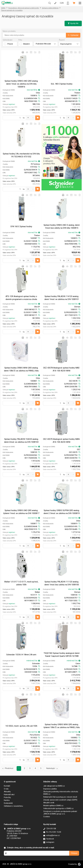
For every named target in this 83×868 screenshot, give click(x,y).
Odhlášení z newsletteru (13, 806)
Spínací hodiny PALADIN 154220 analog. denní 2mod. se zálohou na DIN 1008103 (21, 441)
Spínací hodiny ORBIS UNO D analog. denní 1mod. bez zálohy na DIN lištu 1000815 (62, 226)
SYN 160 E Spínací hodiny (21, 226)
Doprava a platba (50, 789)
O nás (6, 789)
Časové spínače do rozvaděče (12, 10)
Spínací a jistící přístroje (50, 8)
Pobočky (7, 797)
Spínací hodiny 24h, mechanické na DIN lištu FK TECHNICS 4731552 (21, 155)
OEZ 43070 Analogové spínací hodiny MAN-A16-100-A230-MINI (62, 441)
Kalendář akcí (9, 795)
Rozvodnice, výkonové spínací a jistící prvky (24, 8)
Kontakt (7, 786)
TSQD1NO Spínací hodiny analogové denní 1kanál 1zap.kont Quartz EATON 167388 (62, 655)
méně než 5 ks (33, 661)
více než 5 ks (74, 90)
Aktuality (7, 792)
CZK (62, 3)
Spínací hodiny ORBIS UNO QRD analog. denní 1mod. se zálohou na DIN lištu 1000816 (21, 84)
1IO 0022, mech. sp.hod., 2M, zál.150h (21, 726)
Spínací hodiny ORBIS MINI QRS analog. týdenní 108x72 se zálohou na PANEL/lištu (62, 726)
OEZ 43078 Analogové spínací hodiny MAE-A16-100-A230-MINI (62, 369)
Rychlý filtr (73, 23)
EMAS (3, 8)
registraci (12, 104)
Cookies (47, 817)
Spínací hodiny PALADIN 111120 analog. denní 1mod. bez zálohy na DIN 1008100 (62, 583)
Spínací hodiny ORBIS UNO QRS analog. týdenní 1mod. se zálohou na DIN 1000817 (21, 512)
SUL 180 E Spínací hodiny (62, 84)
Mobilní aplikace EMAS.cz (53, 806)
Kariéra (7, 800)
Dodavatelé (8, 803)
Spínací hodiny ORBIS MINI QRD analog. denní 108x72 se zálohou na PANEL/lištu (21, 369)
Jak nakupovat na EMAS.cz (54, 786)
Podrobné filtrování (46, 44)
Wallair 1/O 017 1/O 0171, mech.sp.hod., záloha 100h (21, 583)
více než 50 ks (33, 90)
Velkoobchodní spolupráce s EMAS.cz (58, 808)
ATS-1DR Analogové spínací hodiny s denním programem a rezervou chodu (21, 298)
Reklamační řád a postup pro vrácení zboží (60, 797)
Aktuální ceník (49, 803)
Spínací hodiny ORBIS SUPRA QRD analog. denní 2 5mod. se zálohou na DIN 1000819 (62, 512)
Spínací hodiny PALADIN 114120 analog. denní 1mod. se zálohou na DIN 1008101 (62, 298)
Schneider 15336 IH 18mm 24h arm (21, 655)
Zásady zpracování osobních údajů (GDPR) (60, 800)
